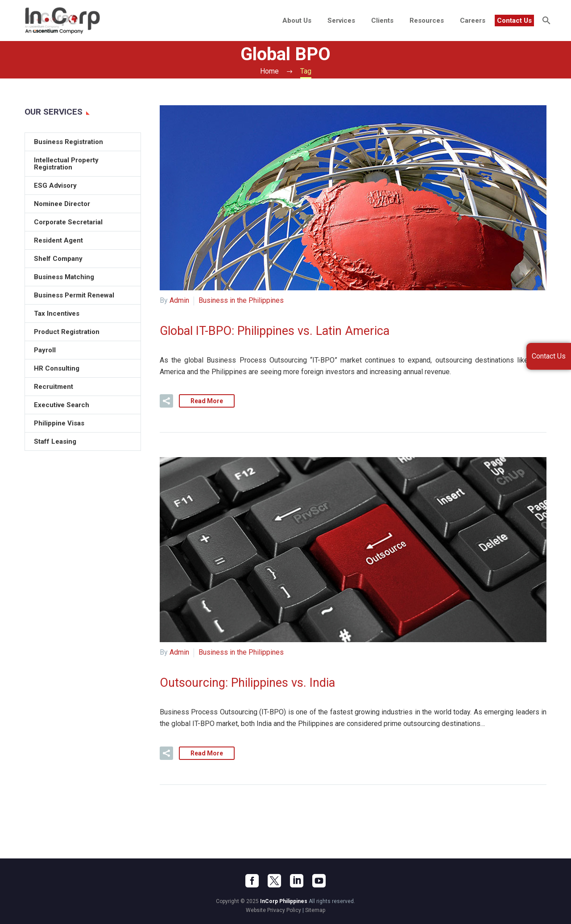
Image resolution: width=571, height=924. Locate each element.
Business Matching (64, 277)
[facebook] (252, 881)
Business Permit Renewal (74, 295)
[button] (166, 401)
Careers (473, 21)
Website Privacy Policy (273, 910)
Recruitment (54, 387)
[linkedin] (297, 881)
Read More (207, 401)
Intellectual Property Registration (66, 164)
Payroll (45, 350)
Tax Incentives (57, 313)
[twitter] (274, 881)
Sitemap (315, 910)
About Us (297, 21)
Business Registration (68, 142)
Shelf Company (58, 259)
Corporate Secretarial (68, 222)
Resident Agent (58, 240)
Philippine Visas (59, 423)
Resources (427, 21)
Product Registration (67, 332)
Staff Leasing (55, 441)
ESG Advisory (55, 186)
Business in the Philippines (241, 300)
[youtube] (319, 881)
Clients (382, 21)
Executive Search (62, 405)
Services (341, 21)
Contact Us (514, 21)
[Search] (545, 21)
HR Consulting (57, 368)
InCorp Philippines (284, 901)
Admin (179, 300)
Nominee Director (62, 204)
